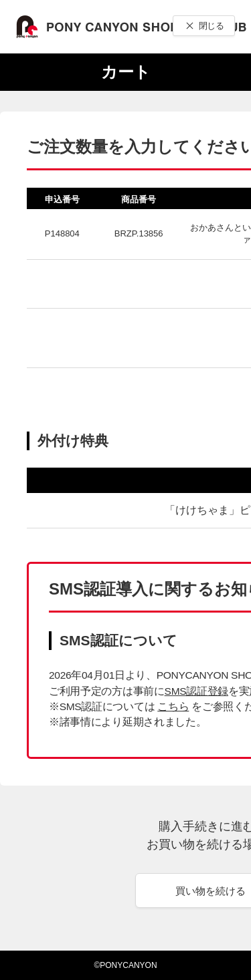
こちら (173, 706)
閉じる (211, 26)
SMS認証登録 (196, 691)
